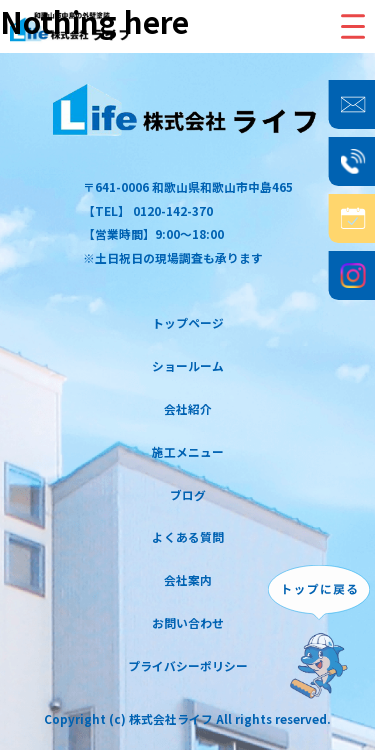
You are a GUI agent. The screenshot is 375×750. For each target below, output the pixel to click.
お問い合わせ (188, 622)
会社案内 (188, 579)
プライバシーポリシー (188, 665)
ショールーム (188, 365)
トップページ (188, 322)
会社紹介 (188, 408)
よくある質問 (188, 536)
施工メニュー (188, 451)
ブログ (188, 494)
